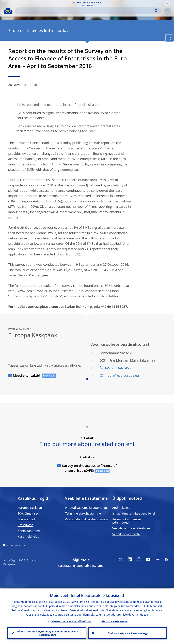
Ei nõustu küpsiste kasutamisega (127, 633)
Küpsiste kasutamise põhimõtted (127, 521)
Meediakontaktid (26, 375)
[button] (167, 4)
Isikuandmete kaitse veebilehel (134, 513)
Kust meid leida (28, 537)
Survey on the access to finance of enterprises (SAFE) (89, 468)
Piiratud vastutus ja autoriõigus (87, 508)
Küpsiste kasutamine (114, 620)
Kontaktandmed (29, 531)
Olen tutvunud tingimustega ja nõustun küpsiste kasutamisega (47, 633)
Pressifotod (26, 525)
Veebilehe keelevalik (126, 534)
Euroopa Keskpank (31, 508)
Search (156, 11)
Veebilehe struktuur (17, 546)
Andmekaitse (121, 508)
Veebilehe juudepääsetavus (131, 528)
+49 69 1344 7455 (118, 368)
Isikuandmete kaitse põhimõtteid (71, 620)
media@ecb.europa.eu (122, 375)
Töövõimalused (28, 513)
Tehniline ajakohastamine (83, 513)
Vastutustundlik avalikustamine (87, 519)
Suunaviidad (26, 519)
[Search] (85, 11)
